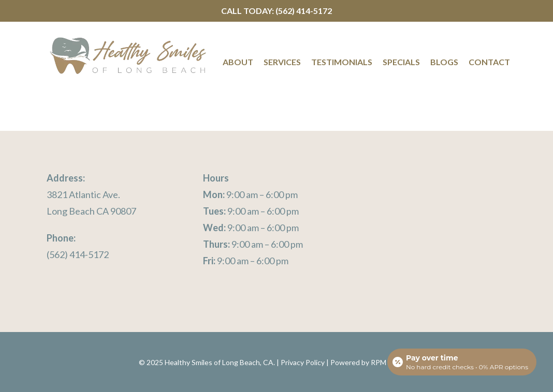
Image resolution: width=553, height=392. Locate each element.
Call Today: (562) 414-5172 (276, 11)
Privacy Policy (303, 362)
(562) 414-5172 (78, 254)
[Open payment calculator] (462, 362)
